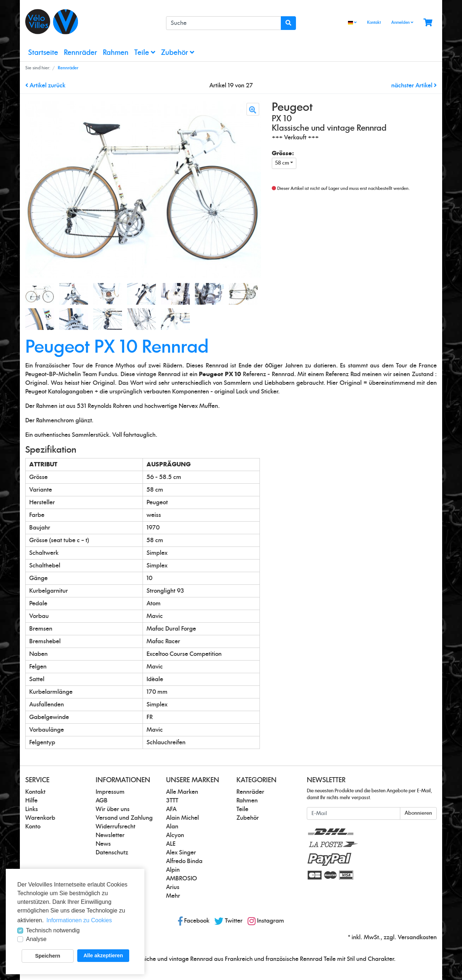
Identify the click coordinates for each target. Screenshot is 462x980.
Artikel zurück (45, 86)
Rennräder (80, 53)
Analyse (36, 939)
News (103, 844)
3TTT (172, 801)
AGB (102, 801)
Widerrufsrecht (115, 827)
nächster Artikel (414, 86)
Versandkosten (417, 937)
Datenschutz (112, 853)
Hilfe (31, 801)
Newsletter (110, 835)
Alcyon (175, 835)
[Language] (352, 23)
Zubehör (178, 53)
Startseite (43, 53)
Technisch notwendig (53, 930)
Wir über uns (113, 809)
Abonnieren (418, 813)
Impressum (110, 792)
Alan (172, 827)
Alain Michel (182, 818)
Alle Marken (182, 792)
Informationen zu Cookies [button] (79, 920)
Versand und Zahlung (124, 818)
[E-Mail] (354, 813)
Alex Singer (181, 853)
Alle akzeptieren (103, 955)
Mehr (173, 896)
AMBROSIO (182, 879)
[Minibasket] (428, 23)
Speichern (48, 956)
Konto (33, 827)
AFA (171, 809)
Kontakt (374, 23)
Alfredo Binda (184, 861)
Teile (145, 53)
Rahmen (116, 53)
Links (32, 809)
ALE (171, 844)
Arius (173, 887)
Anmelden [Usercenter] (402, 22)
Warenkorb (40, 818)
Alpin (173, 870)
